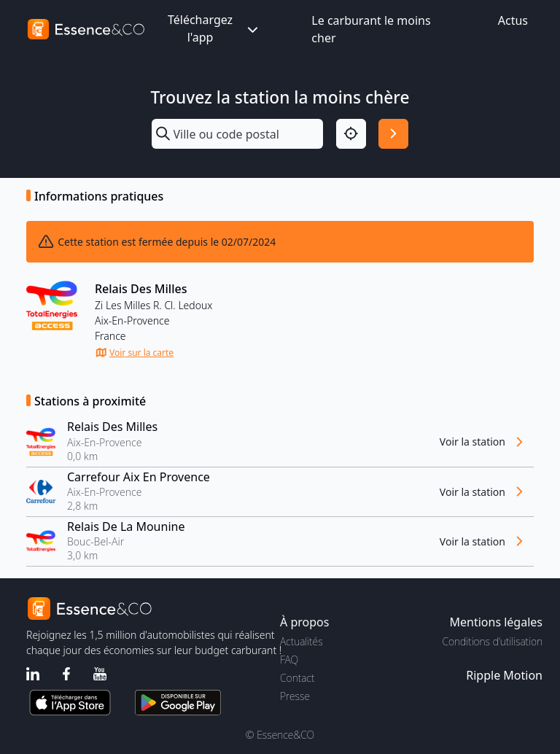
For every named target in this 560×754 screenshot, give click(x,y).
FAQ (289, 660)
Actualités (302, 641)
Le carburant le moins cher (371, 29)
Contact (297, 678)
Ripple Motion (504, 675)
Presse (295, 696)
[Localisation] (351, 134)
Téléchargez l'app (214, 28)
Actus (513, 20)
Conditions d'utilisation (492, 641)
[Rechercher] (393, 134)
